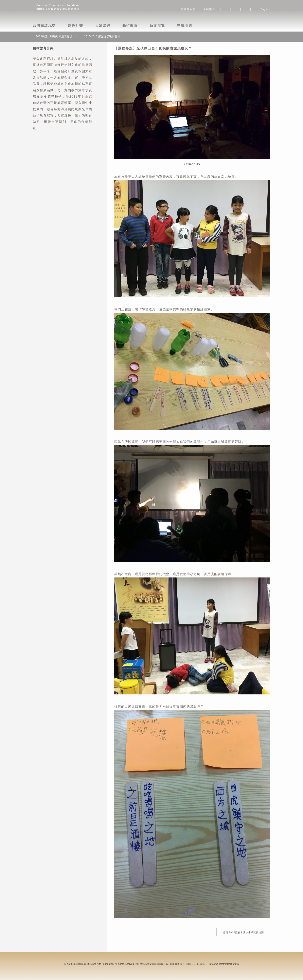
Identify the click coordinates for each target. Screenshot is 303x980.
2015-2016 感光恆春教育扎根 (102, 36)
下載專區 (209, 9)
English (265, 9)
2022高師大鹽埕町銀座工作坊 (54, 36)
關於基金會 (188, 9)
